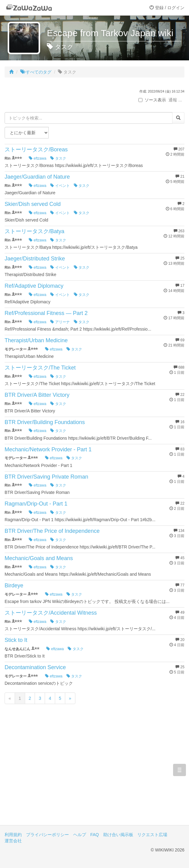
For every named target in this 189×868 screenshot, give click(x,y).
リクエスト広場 (152, 835)
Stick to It (16, 640)
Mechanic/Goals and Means (39, 558)
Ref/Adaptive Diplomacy (34, 286)
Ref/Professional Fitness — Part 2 (46, 313)
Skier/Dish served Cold (33, 204)
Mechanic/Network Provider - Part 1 (48, 449)
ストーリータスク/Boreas (36, 150)
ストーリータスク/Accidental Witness (51, 613)
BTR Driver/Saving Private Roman (46, 477)
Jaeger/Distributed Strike (35, 259)
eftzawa (38, 158)
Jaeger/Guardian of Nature (37, 177)
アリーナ (60, 322)
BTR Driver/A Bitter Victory (37, 395)
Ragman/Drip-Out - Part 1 (36, 504)
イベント (60, 186)
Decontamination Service (35, 667)
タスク (58, 158)
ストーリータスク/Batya (34, 231)
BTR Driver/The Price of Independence (52, 531)
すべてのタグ (36, 72)
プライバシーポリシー (47, 835)
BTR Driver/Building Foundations (45, 422)
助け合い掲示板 (118, 835)
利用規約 (13, 835)
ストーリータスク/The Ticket (40, 368)
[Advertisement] (95, 773)
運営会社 (13, 841)
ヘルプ (80, 835)
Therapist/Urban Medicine (36, 340)
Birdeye (14, 586)
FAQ (95, 835)
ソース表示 (152, 100)
